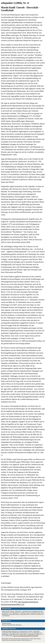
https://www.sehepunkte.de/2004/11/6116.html (26, 636)
